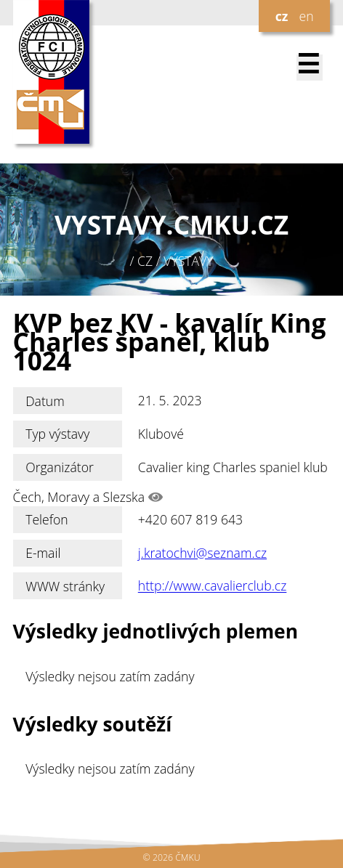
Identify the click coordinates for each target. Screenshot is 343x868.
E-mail (43, 553)
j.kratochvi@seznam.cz (202, 553)
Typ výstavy (57, 434)
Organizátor (60, 467)
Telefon (47, 519)
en (306, 16)
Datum (45, 401)
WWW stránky (65, 586)
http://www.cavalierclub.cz (213, 586)
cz (282, 16)
